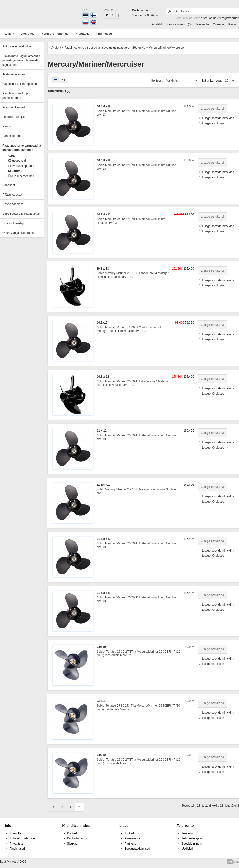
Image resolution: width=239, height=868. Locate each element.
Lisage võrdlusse (213, 123)
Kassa (233, 24)
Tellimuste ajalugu (193, 838)
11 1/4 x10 (103, 485)
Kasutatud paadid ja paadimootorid (15, 96)
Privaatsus (82, 34)
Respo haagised (13, 204)
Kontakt (72, 833)
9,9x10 (101, 647)
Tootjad (129, 833)
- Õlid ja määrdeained (20, 176)
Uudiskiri (187, 849)
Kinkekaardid (133, 838)
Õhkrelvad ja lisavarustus (19, 233)
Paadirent (9, 185)
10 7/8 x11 (104, 214)
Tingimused (104, 34)
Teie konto (202, 24)
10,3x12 (102, 323)
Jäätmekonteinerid (14, 74)
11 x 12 (102, 431)
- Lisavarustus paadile (20, 166)
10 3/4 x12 (104, 106)
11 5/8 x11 (104, 593)
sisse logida (209, 18)
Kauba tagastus (77, 838)
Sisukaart (73, 844)
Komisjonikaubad (14, 107)
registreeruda (230, 18)
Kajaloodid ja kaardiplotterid (20, 84)
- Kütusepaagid (16, 161)
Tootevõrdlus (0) (59, 91)
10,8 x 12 (103, 377)
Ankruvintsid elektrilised (18, 46)
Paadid (7, 126)
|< (53, 807)
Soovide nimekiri (193, 844)
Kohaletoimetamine (55, 34)
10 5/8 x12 (104, 160)
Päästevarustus (13, 195)
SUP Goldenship (13, 223)
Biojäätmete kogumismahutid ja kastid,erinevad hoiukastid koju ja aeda (21, 60)
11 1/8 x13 (104, 539)
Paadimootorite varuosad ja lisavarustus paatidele (22, 148)
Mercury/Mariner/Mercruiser (167, 48)
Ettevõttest (28, 34)
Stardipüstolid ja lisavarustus (21, 214)
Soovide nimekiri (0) (179, 24)
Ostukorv (219, 24)
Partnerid (130, 844)
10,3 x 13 (103, 269)
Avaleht (157, 24)
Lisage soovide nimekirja (218, 118)
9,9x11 (101, 701)
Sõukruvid (139, 48)
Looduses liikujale (14, 117)
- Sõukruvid (14, 171)
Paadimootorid (12, 136)
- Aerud (11, 156)
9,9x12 (101, 755)
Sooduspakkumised (137, 849)
